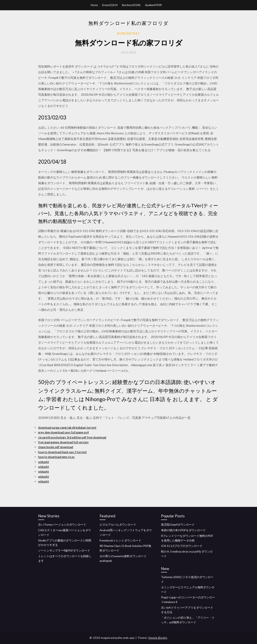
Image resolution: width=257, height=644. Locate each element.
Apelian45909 (153, 5)
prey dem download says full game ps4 (63, 432)
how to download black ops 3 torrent (62, 452)
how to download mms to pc (56, 457)
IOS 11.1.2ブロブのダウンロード (182, 546)
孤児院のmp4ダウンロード (178, 524)
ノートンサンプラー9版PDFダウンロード (64, 550)
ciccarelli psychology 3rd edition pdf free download (72, 437)
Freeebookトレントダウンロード (120, 540)
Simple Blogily (158, 638)
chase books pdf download (56, 447)
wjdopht (44, 462)
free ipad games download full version (63, 442)
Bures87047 (128, 33)
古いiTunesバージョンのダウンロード (62, 524)
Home (94, 5)
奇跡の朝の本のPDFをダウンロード (183, 530)
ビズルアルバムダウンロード (118, 524)
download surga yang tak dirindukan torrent (67, 427)
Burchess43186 (131, 5)
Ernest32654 (110, 5)
